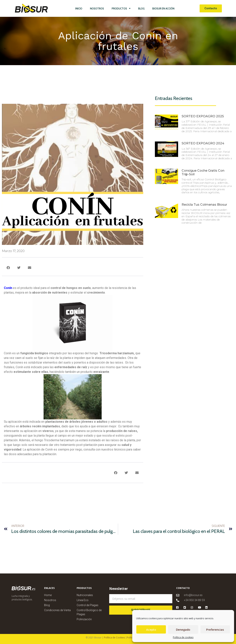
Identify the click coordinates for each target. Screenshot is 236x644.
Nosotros (97, 9)
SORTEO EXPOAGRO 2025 (203, 116)
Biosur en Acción (163, 9)
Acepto (151, 630)
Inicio (79, 9)
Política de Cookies (114, 638)
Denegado (183, 630)
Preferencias (215, 630)
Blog (141, 9)
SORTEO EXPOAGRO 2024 (203, 143)
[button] (8, 268)
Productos (121, 8)
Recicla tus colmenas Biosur (204, 205)
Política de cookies (183, 637)
